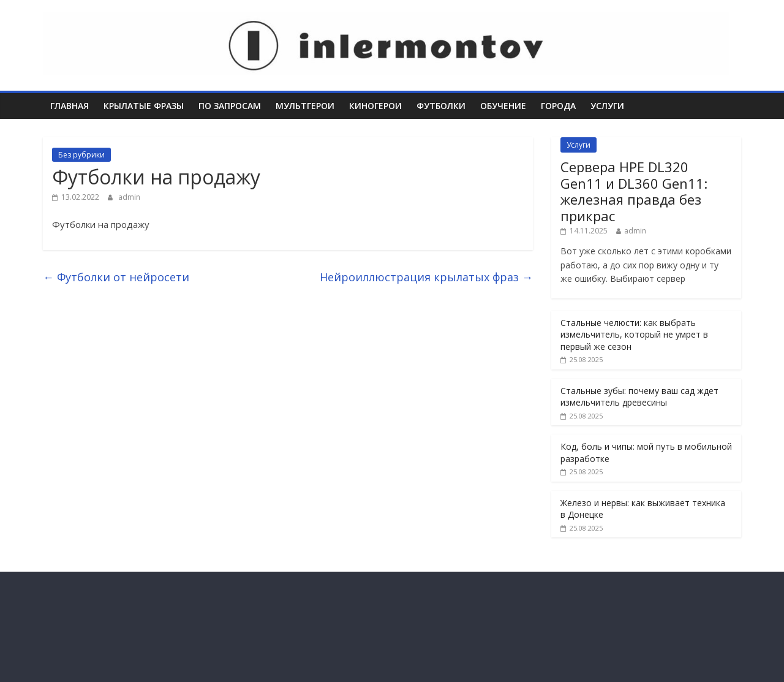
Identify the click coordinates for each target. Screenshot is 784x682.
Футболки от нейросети (116, 277)
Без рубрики (81, 155)
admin (129, 197)
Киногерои (375, 106)
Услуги (607, 106)
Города (558, 106)
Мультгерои (305, 106)
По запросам (230, 106)
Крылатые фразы (144, 106)
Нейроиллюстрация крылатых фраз (426, 277)
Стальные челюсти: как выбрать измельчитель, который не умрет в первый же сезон (634, 335)
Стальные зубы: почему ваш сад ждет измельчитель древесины (639, 397)
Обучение (503, 106)
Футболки (441, 106)
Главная (70, 106)
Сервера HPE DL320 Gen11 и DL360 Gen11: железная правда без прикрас (634, 191)
